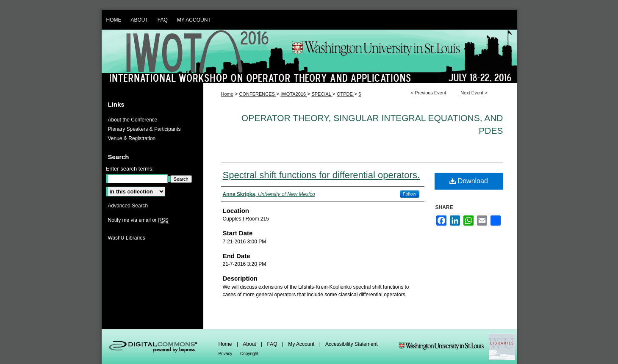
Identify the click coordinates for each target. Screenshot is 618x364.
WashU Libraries (127, 238)
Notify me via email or (138, 220)
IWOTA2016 (294, 94)
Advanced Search (128, 206)
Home (227, 94)
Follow (410, 194)
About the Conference (133, 120)
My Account (302, 344)
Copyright (249, 354)
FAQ (273, 344)
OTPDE (345, 94)
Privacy (226, 354)
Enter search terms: (130, 169)
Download (469, 181)
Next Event (472, 93)
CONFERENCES (258, 94)
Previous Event (430, 93)
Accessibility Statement (351, 344)
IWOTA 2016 (309, 56)
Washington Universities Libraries (457, 347)
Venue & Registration (132, 138)
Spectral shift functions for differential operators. (321, 175)
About (250, 344)
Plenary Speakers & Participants (144, 129)
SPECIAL (322, 94)
